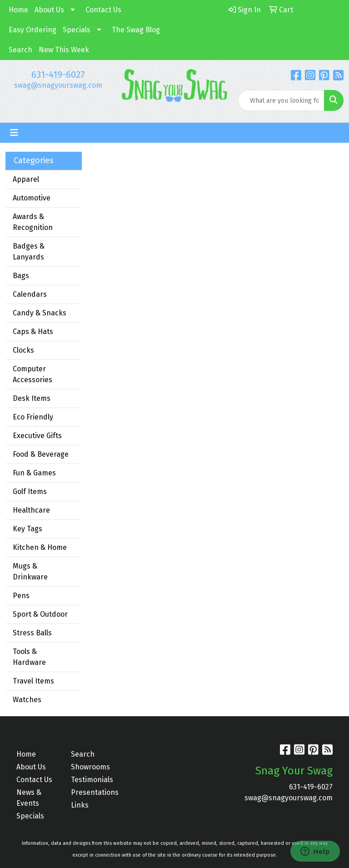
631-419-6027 (58, 75)
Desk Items (32, 398)
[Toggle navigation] (14, 133)
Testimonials (92, 780)
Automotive (32, 198)
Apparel (26, 179)
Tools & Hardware (29, 657)
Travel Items (33, 681)
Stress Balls (32, 633)
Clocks (23, 350)
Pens (21, 596)
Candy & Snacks (40, 313)
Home (18, 10)
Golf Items (30, 491)
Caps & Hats (33, 332)
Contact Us (103, 10)
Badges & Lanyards (29, 252)
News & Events (29, 798)
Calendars (30, 294)
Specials (77, 30)
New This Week (64, 50)
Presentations (93, 792)
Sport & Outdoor (40, 614)
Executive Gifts (37, 436)
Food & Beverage (41, 454)
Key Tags (27, 529)
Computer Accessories (32, 374)
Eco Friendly (33, 417)
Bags (21, 276)
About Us (49, 10)
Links (80, 805)
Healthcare (31, 510)
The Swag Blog (136, 30)
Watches (27, 700)
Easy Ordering (32, 30)
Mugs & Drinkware (30, 571)
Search (20, 50)
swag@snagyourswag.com (58, 85)
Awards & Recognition (33, 222)
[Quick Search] (281, 100)
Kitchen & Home (40, 547)
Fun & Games (34, 473)
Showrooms (90, 767)
